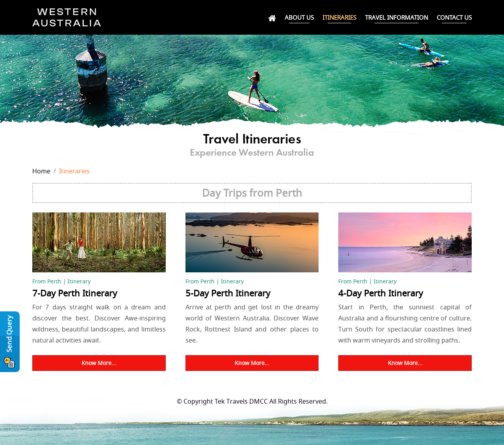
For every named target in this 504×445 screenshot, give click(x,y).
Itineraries (339, 17)
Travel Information (397, 17)
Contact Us (454, 17)
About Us (299, 17)
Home (41, 171)
